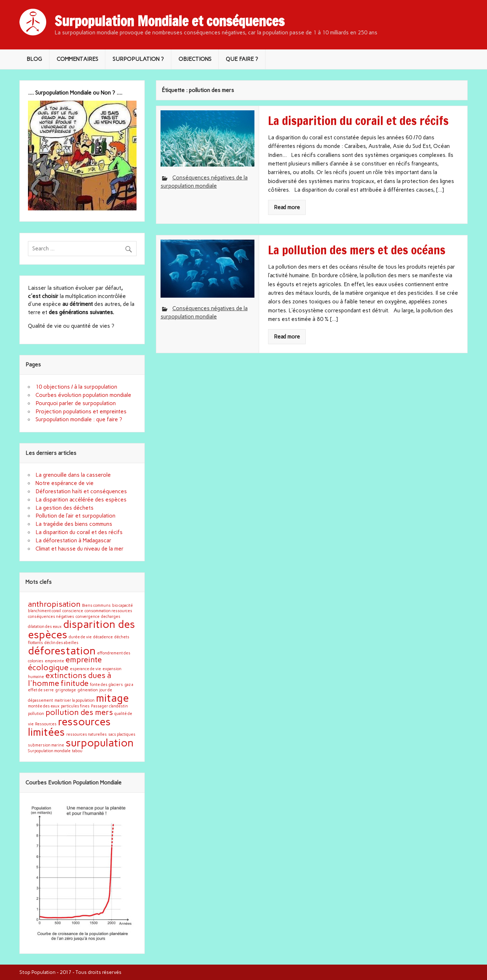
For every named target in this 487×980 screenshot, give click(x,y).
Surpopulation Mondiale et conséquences (170, 21)
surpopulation (100, 743)
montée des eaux (44, 706)
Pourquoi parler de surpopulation (76, 403)
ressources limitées (69, 727)
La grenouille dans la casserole (73, 475)
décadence (103, 637)
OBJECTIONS (195, 59)
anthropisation (54, 604)
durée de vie (80, 637)
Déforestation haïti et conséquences (81, 491)
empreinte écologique (65, 663)
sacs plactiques (122, 734)
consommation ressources (108, 611)
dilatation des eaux (45, 627)
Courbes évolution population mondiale (83, 395)
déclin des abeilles (61, 643)
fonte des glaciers (106, 685)
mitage (112, 698)
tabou (77, 751)
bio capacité (123, 606)
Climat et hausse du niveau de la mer (80, 549)
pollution (36, 714)
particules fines (75, 706)
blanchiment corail (44, 611)
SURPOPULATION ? (138, 59)
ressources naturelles (87, 734)
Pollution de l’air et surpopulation (75, 516)
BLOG (34, 59)
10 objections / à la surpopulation (76, 387)
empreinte (54, 661)
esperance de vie (85, 669)
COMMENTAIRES (77, 59)
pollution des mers (79, 712)
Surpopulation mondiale (49, 751)
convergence (88, 617)
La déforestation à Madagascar (73, 541)
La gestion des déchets (65, 508)
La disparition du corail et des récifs (79, 532)
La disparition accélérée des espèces (81, 500)
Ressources (46, 724)
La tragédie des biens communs (74, 524)
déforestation (62, 651)
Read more (287, 207)
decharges (111, 617)
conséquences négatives (51, 617)
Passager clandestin (109, 706)
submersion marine (46, 745)
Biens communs (96, 606)
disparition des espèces (82, 629)
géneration (88, 690)
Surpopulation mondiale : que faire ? (79, 419)
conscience (73, 611)
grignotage (66, 690)
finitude (75, 683)
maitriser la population (75, 700)
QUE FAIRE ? (242, 59)
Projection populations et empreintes (81, 412)
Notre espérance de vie (65, 483)
